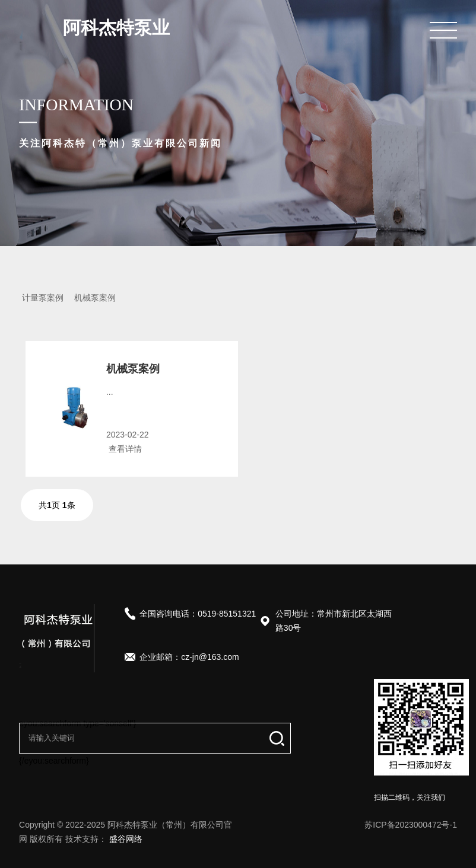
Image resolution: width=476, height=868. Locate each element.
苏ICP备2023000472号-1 (411, 825)
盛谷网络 (126, 839)
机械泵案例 (95, 298)
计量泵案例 (43, 298)
